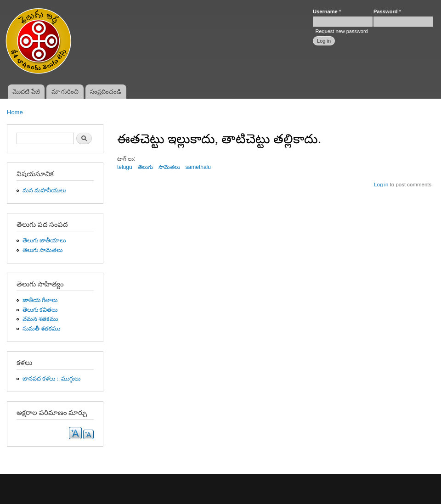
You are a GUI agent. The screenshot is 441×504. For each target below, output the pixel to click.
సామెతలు (169, 167)
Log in (381, 185)
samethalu (198, 167)
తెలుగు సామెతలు (42, 250)
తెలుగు (145, 167)
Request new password (341, 31)
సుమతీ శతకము (41, 329)
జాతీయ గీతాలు (40, 300)
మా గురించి (65, 92)
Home (15, 112)
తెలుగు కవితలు (40, 310)
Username (327, 11)
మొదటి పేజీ (26, 92)
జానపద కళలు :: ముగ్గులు (52, 379)
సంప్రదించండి (106, 92)
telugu (125, 167)
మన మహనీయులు (44, 190)
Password (387, 11)
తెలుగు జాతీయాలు (44, 241)
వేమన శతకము (40, 319)
